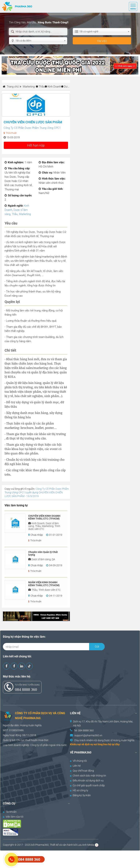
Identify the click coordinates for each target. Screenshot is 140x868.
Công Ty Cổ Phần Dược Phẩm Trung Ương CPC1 (32, 128)
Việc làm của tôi (13, 817)
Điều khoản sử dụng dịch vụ (87, 781)
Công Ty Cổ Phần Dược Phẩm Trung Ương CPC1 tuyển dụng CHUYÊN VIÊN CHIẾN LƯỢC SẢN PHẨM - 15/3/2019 (37, 492)
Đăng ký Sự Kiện (80, 795)
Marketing (25, 214)
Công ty (35, 745)
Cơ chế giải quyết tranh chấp (87, 785)
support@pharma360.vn (88, 735)
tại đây (116, 744)
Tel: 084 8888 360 (84, 730)
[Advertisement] (66, 859)
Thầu (42, 87)
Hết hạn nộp (36, 145)
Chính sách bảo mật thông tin (88, 776)
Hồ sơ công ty (79, 790)
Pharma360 (42, 845)
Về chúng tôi (78, 761)
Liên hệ (75, 766)
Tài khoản (10, 812)
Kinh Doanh (54, 87)
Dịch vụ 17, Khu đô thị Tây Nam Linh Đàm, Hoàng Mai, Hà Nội (103, 724)
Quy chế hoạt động (82, 771)
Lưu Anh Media (86, 845)
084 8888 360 (26, 689)
